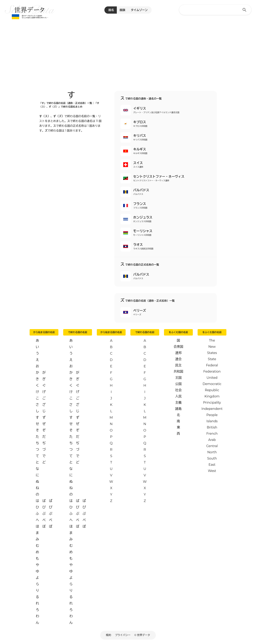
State (212, 359)
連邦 (178, 353)
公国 (178, 384)
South (212, 458)
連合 (178, 359)
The (212, 340)
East (212, 465)
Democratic (212, 384)
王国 (178, 378)
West (212, 471)
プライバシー (123, 635)
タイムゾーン (139, 10)
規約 (109, 635)
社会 (178, 390)
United (212, 378)
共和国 (178, 371)
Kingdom (212, 396)
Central (212, 446)
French (212, 434)
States (212, 353)
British (212, 427)
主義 (178, 403)
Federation (212, 371)
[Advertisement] (128, 50)
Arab (212, 440)
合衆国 (178, 347)
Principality (212, 403)
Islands (212, 421)
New (212, 347)
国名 (111, 10)
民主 (178, 365)
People (212, 415)
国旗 (122, 10)
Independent (212, 409)
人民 (178, 396)
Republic (212, 390)
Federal (212, 365)
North (212, 452)
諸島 (178, 409)
